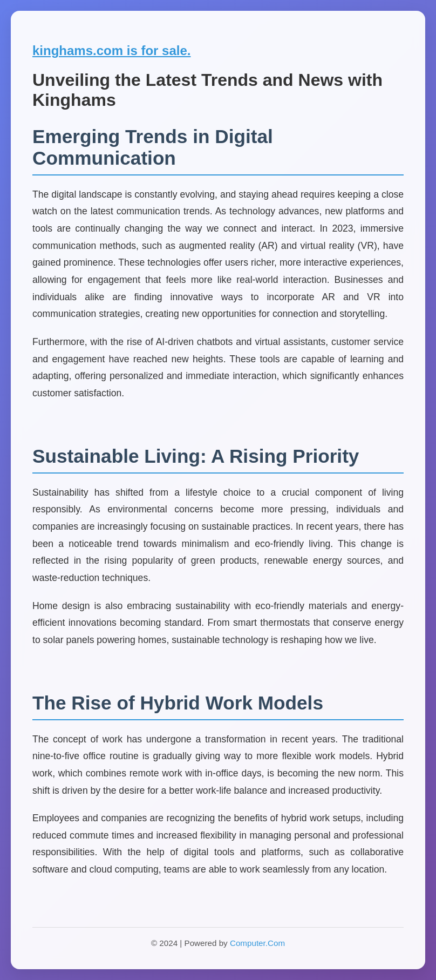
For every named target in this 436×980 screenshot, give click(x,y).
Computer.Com (257, 943)
